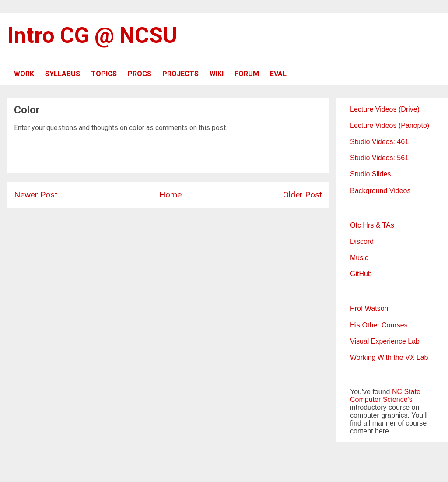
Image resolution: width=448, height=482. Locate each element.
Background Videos (380, 191)
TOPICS (104, 74)
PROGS (140, 74)
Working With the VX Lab (389, 357)
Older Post (303, 195)
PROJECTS (180, 74)
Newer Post (36, 195)
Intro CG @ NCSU (92, 35)
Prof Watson (369, 308)
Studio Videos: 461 (379, 142)
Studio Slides (370, 174)
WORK (24, 74)
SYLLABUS (63, 74)
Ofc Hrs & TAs (372, 225)
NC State (406, 392)
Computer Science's (381, 399)
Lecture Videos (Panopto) (390, 125)
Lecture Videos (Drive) (385, 109)
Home (170, 195)
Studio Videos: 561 (379, 158)
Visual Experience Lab (385, 341)
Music (359, 258)
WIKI (217, 74)
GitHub (361, 274)
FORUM (247, 74)
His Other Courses (379, 325)
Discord (362, 241)
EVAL (278, 74)
